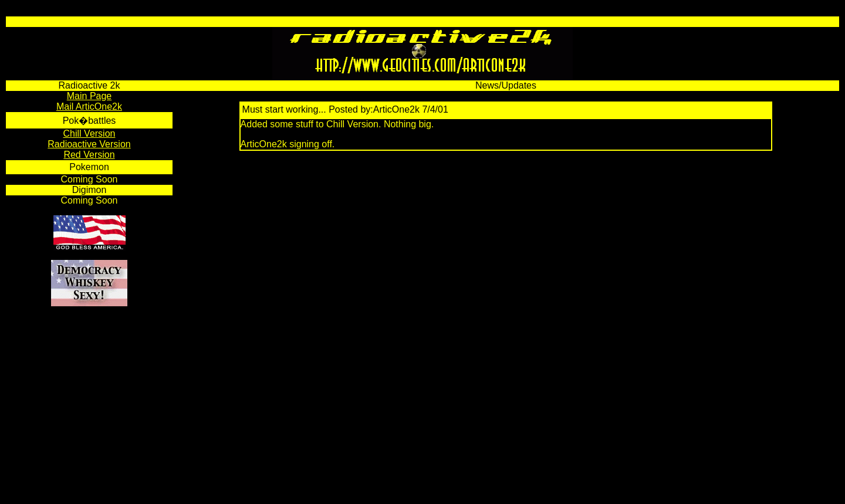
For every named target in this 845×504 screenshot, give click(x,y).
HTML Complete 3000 (80, 494)
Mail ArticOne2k (89, 106)
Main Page (89, 96)
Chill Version (89, 133)
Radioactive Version (89, 144)
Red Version (89, 155)
